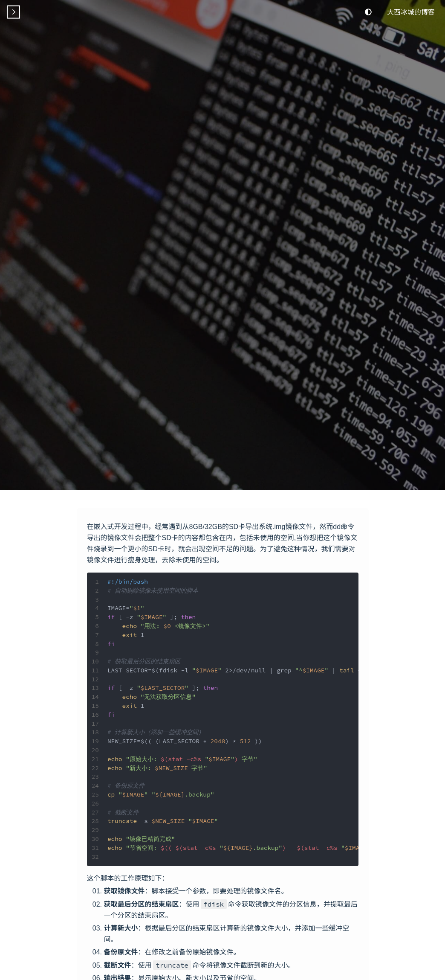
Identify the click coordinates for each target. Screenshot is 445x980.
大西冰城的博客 (411, 12)
